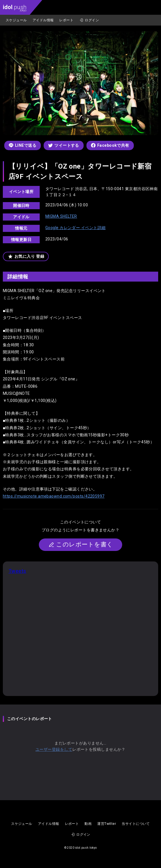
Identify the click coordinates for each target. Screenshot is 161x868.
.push (15, 8)
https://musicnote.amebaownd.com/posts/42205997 (54, 496)
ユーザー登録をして (54, 749)
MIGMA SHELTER (61, 216)
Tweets (17, 571)
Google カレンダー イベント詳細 (76, 228)
